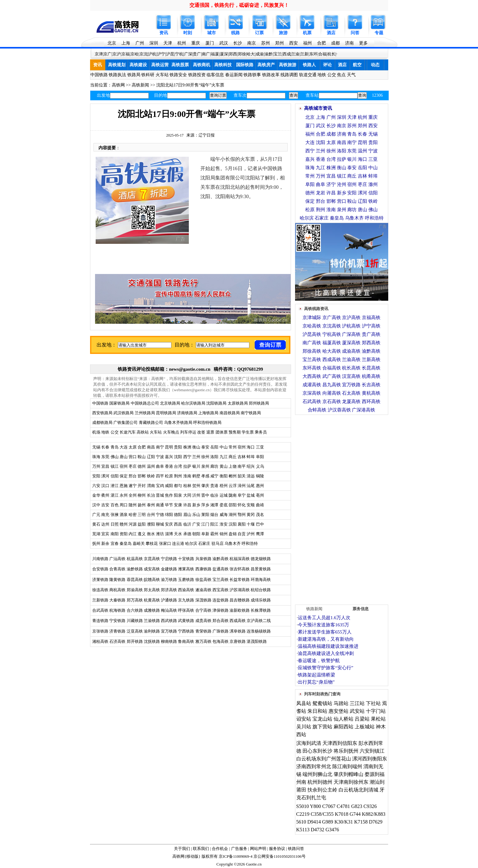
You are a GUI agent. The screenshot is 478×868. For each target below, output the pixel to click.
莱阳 (205, 515)
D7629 (376, 822)
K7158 (361, 822)
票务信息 (361, 609)
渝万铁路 (169, 580)
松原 (169, 476)
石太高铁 (351, 393)
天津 (168, 43)
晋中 (205, 495)
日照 (115, 524)
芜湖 (96, 534)
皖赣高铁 (152, 580)
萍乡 (205, 505)
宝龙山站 (322, 719)
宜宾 (105, 534)
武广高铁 (332, 376)
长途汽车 (128, 432)
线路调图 (289, 75)
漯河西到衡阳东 (370, 759)
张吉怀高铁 (240, 569)
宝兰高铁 (221, 580)
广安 (196, 524)
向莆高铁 (332, 393)
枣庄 (133, 466)
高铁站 (143, 432)
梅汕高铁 (169, 610)
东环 (313, 54)
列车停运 (188, 432)
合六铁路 (135, 610)
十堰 (251, 524)
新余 (105, 543)
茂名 (260, 515)
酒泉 (124, 515)
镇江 (115, 466)
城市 (212, 33)
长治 (151, 495)
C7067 (329, 806)
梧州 (224, 486)
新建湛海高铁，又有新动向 (326, 639)
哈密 (133, 515)
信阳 (115, 476)
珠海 (96, 457)
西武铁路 (169, 621)
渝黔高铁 (221, 559)
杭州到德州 (320, 782)
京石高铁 (332, 402)
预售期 (235, 432)
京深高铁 (312, 393)
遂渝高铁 (203, 590)
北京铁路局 (170, 403)
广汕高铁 (117, 559)
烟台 (214, 515)
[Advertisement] (342, 508)
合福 (322, 54)
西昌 (178, 524)
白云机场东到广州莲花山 (324, 759)
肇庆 (205, 486)
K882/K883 (374, 814)
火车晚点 (171, 432)
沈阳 (178, 457)
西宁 (187, 457)
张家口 (165, 543)
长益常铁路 (240, 580)
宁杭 (179, 54)
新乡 (196, 505)
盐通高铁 (221, 569)
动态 (375, 65)
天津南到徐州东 (351, 782)
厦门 (210, 43)
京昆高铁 (152, 559)
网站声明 (258, 849)
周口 (124, 505)
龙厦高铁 (351, 402)
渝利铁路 (152, 631)
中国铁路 (99, 75)
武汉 (224, 43)
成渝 (260, 54)
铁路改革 (271, 75)
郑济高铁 (169, 590)
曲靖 (260, 505)
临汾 (214, 495)
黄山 (224, 466)
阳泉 (178, 495)
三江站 (357, 703)
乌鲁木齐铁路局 (178, 422)
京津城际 (312, 318)
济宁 (331, 184)
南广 (206, 54)
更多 (363, 43)
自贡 (242, 534)
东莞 (105, 457)
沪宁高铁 (371, 326)
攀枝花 (152, 543)
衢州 (105, 495)
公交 (332, 75)
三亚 (260, 447)
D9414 (314, 822)
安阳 (96, 476)
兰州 (196, 457)
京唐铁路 (238, 641)
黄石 (96, 524)
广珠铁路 (221, 631)
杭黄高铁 (152, 600)
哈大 (251, 54)
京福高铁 (371, 318)
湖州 (233, 515)
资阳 (124, 534)
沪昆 (170, 54)
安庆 (169, 524)
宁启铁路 (169, 559)
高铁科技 (223, 65)
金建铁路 (169, 569)
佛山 (115, 457)
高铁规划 (117, 65)
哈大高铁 (332, 351)
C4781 (343, 806)
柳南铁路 (169, 641)
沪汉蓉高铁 (339, 410)
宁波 (160, 457)
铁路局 (134, 75)
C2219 (303, 814)
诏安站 (304, 719)
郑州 (280, 43)
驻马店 (218, 543)
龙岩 (321, 193)
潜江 (115, 486)
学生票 (248, 432)
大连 (124, 447)
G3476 (332, 830)
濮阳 (151, 524)
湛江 (115, 495)
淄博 (169, 534)
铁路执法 (117, 75)
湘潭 (214, 505)
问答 (355, 33)
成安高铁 (152, 569)
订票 (259, 33)
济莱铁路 (100, 580)
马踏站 (341, 703)
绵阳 (169, 515)
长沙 (238, 43)
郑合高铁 (221, 621)
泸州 (251, 534)
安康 (178, 505)
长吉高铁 (371, 385)
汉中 (96, 505)
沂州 (196, 495)
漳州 (242, 486)
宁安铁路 (117, 621)
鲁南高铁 (186, 641)
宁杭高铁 (332, 334)
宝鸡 (160, 486)
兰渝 (295, 54)
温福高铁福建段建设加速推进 (328, 646)
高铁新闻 (140, 85)
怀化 (242, 505)
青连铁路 (100, 621)
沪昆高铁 (312, 334)
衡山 (196, 447)
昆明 (169, 447)
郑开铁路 (135, 641)
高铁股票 (180, 65)
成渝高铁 (351, 351)
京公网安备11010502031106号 (280, 856)
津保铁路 (221, 610)
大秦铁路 (117, 600)
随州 (133, 505)
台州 (151, 515)
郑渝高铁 (135, 590)
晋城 (160, 495)
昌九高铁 (332, 385)
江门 (205, 524)
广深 (188, 54)
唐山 (124, 457)
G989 (328, 822)
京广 (107, 54)
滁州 (373, 184)
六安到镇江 (372, 751)
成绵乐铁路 (261, 600)
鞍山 (142, 457)
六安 (96, 486)
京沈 (143, 54)
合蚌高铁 (317, 410)
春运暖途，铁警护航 (319, 661)
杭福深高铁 (240, 559)
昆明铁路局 (166, 413)
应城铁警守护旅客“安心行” (325, 668)
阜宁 (242, 495)
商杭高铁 (117, 590)
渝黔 (269, 54)
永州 (124, 495)
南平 (242, 466)
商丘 (233, 457)
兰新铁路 (100, 600)
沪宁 (161, 54)
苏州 (266, 43)
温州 (151, 466)
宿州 (242, 447)
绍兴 (251, 466)
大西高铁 (312, 376)
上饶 (233, 466)
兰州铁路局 (145, 413)
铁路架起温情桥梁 (316, 675)
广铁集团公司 (125, 422)
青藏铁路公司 (151, 422)
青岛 (115, 447)
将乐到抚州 (346, 751)
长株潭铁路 (261, 610)
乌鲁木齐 (233, 543)
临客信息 (215, 75)
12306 (378, 95)
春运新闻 (234, 75)
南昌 (151, 447)
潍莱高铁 (186, 569)
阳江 (214, 524)
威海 (224, 515)
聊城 (160, 524)
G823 (357, 806)
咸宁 (214, 476)
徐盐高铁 (203, 580)
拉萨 (187, 466)
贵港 (214, 486)
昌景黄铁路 (261, 569)
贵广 (197, 54)
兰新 (304, 54)
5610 (301, 822)
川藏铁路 (135, 621)
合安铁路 (100, 569)
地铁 (322, 75)
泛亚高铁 (135, 631)
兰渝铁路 (152, 621)
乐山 (196, 515)
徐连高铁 (100, 590)
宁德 (160, 515)
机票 (307, 33)
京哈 (134, 54)
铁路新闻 (314, 609)
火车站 (162, 75)
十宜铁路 (186, 559)
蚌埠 (251, 457)
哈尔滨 (191, 543)
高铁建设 (138, 65)
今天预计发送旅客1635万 (323, 625)
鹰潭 (260, 534)
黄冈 (251, 515)
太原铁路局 (238, 403)
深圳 (154, 43)
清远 (251, 476)
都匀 (178, 486)
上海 (126, 43)
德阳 (178, 515)
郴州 (233, 476)
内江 (133, 534)
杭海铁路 (117, 610)
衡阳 (224, 476)
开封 (142, 486)
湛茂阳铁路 (257, 641)
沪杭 (152, 54)
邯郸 (142, 476)
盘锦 (233, 534)
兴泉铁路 (203, 559)
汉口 (105, 486)
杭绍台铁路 (261, 590)
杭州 (182, 43)
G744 (355, 814)
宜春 (115, 543)
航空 (357, 65)
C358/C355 (322, 814)
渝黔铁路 (135, 569)
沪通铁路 (169, 600)
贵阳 (178, 447)
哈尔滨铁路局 (193, 403)
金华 (96, 495)
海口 (251, 447)
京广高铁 (332, 318)
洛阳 (214, 457)
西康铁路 (203, 569)
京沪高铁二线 (259, 621)
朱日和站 (317, 711)
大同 (187, 495)
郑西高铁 (371, 343)
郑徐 (242, 54)
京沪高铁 (351, 318)
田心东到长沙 (317, 751)
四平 (160, 476)
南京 (252, 43)
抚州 (96, 543)
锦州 (224, 534)
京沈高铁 (332, 326)
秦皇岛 (126, 543)
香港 (169, 466)
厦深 (224, 54)
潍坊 (160, 534)
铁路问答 (296, 849)
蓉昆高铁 (135, 580)
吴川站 (304, 727)
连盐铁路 (221, 600)
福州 (307, 43)
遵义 (142, 534)
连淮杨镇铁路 (259, 631)
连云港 (178, 543)
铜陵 (260, 476)
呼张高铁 (186, 610)
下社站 (373, 703)
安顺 (251, 505)
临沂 (187, 524)
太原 (133, 447)
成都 (335, 43)
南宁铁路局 (251, 413)
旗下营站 (322, 727)
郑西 (233, 54)
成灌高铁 (312, 385)
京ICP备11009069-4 (236, 856)
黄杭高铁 (371, 393)
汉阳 (233, 524)
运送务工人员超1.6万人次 (324, 618)
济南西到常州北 (314, 766)
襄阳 (242, 524)
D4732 (317, 830)
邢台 (133, 476)
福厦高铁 (332, 343)
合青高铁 (117, 569)
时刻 (188, 33)
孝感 (205, 476)
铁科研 (148, 75)
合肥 (321, 43)
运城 (224, 495)
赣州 (124, 524)
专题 (379, 33)
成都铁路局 (102, 422)
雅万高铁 (203, 641)
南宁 (160, 447)
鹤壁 (196, 476)
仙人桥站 (344, 719)
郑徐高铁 (312, 351)
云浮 (233, 486)
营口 (133, 457)
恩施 (124, 486)
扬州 (142, 505)
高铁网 (118, 85)
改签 (201, 432)
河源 (133, 524)
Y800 (316, 806)
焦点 (341, 75)
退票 (210, 432)
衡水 (151, 534)
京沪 (116, 54)
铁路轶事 (252, 75)
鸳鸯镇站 (322, 703)
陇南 (233, 495)
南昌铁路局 (230, 413)
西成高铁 (238, 621)
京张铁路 (100, 631)
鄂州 (242, 515)
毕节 (169, 505)
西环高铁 (371, 402)
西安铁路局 (102, 413)
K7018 (342, 814)
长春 (105, 447)
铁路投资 (197, 75)
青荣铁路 (203, 631)
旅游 (283, 33)
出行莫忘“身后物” (316, 682)
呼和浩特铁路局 (207, 422)
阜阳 (260, 457)
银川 (196, 466)
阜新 (205, 534)
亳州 (260, 495)
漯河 (105, 476)
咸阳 (169, 486)
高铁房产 (266, 65)
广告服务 (239, 849)
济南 (349, 43)
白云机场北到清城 (358, 790)
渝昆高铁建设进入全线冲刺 (326, 653)
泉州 (205, 466)
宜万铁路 (169, 631)
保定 (124, 476)
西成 (287, 54)
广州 (140, 43)
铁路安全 (178, 75)
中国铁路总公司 (145, 403)
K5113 (303, 830)
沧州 (342, 184)
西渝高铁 (186, 590)
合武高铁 (100, 610)
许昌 (187, 505)
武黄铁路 (186, 621)
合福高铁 (332, 368)
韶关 (242, 476)
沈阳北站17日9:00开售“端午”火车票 (190, 85)
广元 (96, 515)
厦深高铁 (351, 343)
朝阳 (196, 534)
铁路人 (309, 65)
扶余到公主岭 (322, 790)
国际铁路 (245, 65)
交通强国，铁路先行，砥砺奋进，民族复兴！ (239, 5)
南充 (105, 515)
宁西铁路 (186, 631)
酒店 (331, 33)
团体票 (222, 432)
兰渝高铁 (351, 360)
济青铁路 (117, 631)
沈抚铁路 (152, 641)
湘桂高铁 (100, 641)
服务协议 (277, 849)
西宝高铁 (221, 590)
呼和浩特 (250, 543)
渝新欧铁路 (240, 610)
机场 (96, 432)
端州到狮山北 (317, 774)
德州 (142, 466)
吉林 (242, 457)
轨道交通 (308, 75)
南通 (160, 505)
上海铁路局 (208, 413)
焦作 (169, 495)
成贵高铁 (203, 621)
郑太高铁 (152, 590)
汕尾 (251, 486)
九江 (224, 457)
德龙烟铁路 (261, 559)
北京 (112, 43)
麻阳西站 (344, 727)
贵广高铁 (371, 334)
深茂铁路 (203, 600)
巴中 (260, 524)
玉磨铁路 (186, 580)
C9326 (370, 806)
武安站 (357, 711)
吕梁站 (362, 719)
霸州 (214, 534)
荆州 (178, 476)
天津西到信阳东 (340, 743)
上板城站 (365, 727)
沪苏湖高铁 (240, 590)
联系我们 (201, 849)
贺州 (196, 486)
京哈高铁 (312, 326)
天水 (178, 534)
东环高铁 (312, 368)
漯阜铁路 (238, 631)
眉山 (187, 515)
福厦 (215, 54)
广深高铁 (351, 334)
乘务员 (261, 432)
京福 (125, 54)
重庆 (196, 43)
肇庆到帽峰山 (348, 774)
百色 (115, 505)
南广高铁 (312, 343)
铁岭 (151, 476)
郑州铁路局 (259, 403)
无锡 (96, 447)
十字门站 (376, 711)
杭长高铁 (351, 368)
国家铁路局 (119, 403)
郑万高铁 (135, 600)
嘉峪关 (139, 543)
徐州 (205, 457)
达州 (105, 524)
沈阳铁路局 (216, 403)
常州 (233, 447)
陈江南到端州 (347, 766)
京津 (99, 54)
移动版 (192, 856)
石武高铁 (312, 402)
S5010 (303, 806)
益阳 (142, 524)
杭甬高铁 (371, 376)
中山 (224, 447)
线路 (235, 33)
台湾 (178, 466)
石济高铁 (117, 641)
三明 (142, 515)
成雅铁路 (152, 610)
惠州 (260, 486)
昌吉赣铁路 (240, 600)
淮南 (187, 476)
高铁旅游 (288, 65)
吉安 (105, 505)
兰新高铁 (371, 360)
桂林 (187, 486)
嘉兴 (169, 457)
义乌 (260, 466)
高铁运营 (160, 65)
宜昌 (105, 466)
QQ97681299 (250, 369)
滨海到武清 (309, 743)
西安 (294, 43)
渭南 (151, 486)
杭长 (331, 54)
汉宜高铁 (351, 376)
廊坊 (214, 466)
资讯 (164, 33)
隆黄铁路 (117, 580)
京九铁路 (186, 600)
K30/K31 (344, 822)
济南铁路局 (187, 413)
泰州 (151, 505)
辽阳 (151, 457)
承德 (187, 534)
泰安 (205, 447)
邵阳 (233, 505)
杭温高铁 (135, 559)
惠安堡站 (339, 711)
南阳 (115, 534)
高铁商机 (202, 65)
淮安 (224, 524)
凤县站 (304, 703)
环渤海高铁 (261, 580)
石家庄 (204, 543)
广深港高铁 (364, 410)
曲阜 (160, 466)
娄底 (224, 505)
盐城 (251, 495)
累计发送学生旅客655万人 (325, 632)
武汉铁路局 (123, 413)
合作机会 (220, 849)
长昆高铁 (371, 368)
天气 (351, 75)
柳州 (142, 495)
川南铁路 (100, 559)
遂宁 (133, 486)
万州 (96, 466)
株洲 (187, 447)
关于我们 (182, 849)
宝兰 (278, 54)
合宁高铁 (203, 610)
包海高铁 (221, 641)
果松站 (378, 719)
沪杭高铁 (351, 326)
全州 (133, 495)
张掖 (115, 515)
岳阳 (214, 447)
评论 (327, 65)
